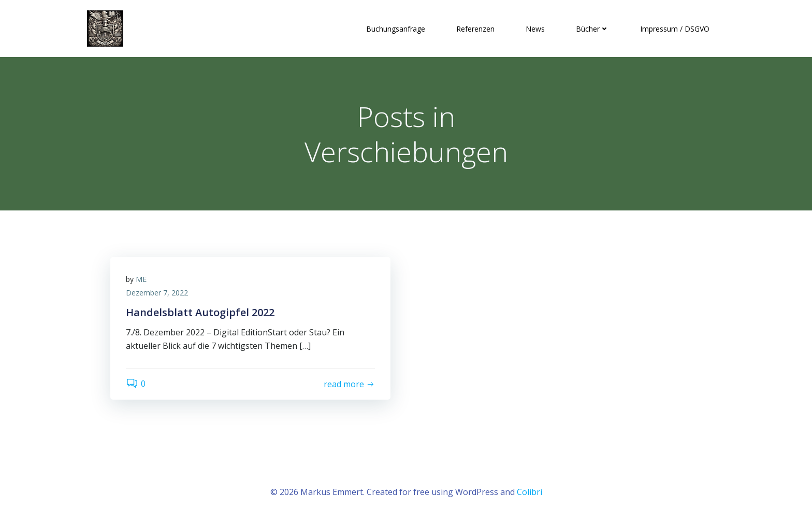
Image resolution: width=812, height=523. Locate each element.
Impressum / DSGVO (675, 29)
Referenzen (475, 29)
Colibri (530, 492)
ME (141, 279)
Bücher (592, 29)
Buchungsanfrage (396, 29)
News (535, 29)
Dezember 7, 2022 (157, 293)
